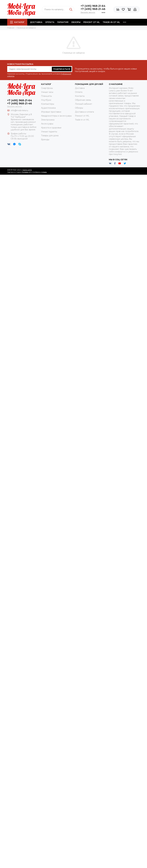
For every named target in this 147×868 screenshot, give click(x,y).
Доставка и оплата (84, 112)
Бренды (45, 140)
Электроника (48, 120)
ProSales (25, 172)
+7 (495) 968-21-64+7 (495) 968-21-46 (93, 7)
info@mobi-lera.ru (19, 110)
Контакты (80, 96)
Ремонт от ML (92, 22)
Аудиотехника (48, 108)
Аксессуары (47, 124)
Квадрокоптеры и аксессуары (56, 116)
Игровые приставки (51, 112)
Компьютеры (48, 104)
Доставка (36, 22)
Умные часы (47, 92)
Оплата (50, 22)
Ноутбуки (46, 100)
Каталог (17, 22)
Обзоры (76, 22)
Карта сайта (27, 170)
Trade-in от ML (111, 22)
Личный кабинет (84, 104)
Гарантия (63, 22)
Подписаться (62, 69)
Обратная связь (83, 100)
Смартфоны (47, 88)
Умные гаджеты (49, 132)
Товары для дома (50, 136)
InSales (44, 172)
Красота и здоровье (51, 128)
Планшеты (46, 96)
